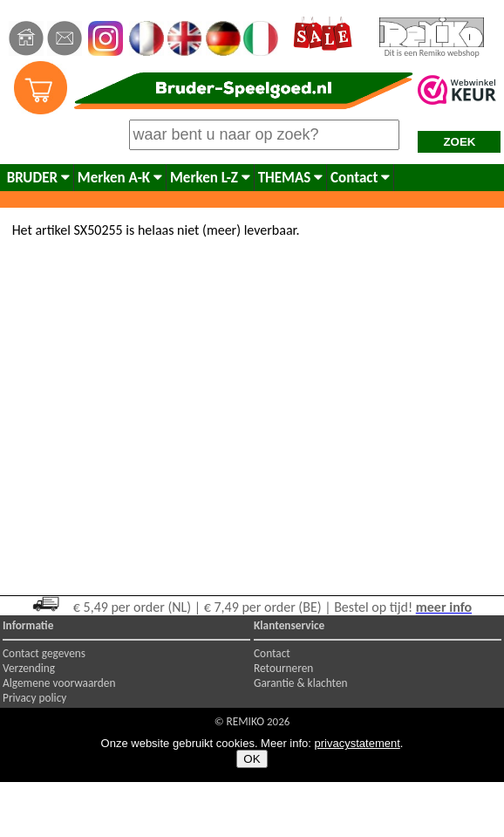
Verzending (29, 668)
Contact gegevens (44, 653)
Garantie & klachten (301, 683)
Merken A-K (120, 178)
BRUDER (38, 178)
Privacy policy (34, 698)
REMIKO (245, 721)
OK (252, 759)
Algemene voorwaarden (59, 683)
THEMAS (290, 178)
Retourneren (283, 668)
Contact (360, 178)
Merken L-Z (210, 178)
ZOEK (459, 142)
